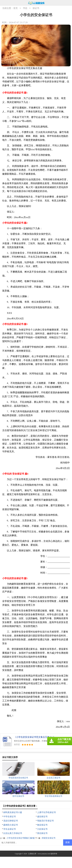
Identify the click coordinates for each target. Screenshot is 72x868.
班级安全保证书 (49, 838)
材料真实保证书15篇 (13, 812)
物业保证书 (42, 825)
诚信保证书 (42, 817)
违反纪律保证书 (11, 821)
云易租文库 (32, 854)
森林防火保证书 (11, 825)
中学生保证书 (10, 817)
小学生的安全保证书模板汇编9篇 (21, 838)
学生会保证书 (10, 829)
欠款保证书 (42, 829)
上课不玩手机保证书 (46, 812)
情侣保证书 (42, 833)
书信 (25, 8)
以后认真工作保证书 (13, 833)
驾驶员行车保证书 (45, 821)
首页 (16, 8)
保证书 (36, 8)
